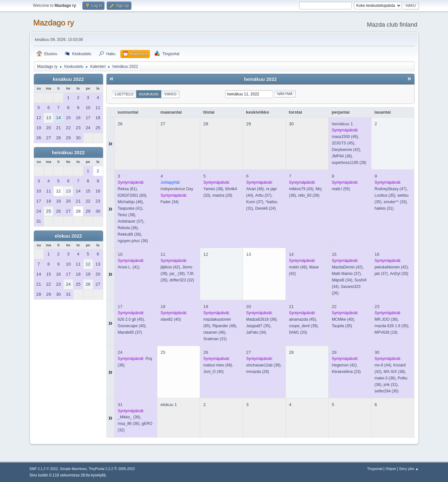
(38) (342, 156)
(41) (130, 208)
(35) (385, 195)
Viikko (170, 94)
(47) (391, 189)
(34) (170, 202)
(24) (266, 208)
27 (163, 124)
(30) (387, 391)
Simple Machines (73, 469)
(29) (222, 195)
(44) (383, 365)
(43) (301, 189)
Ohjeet (391, 469)
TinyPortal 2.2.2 (101, 469)
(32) (182, 280)
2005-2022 (127, 469)
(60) (132, 195)
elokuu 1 (169, 405)
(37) (131, 221)
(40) (132, 326)
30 (291, 124)
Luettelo (124, 94)
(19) (386, 332)
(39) (309, 195)
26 (120, 124)
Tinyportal (375, 469)
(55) (341, 189)
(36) (128, 228)
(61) (127, 189)
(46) (130, 202)
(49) (345, 137)
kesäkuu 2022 (68, 79)
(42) (346, 150)
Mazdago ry (54, 23)
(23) (346, 372)
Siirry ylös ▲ (409, 469)
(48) (224, 326)
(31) (384, 208)
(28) (349, 163)
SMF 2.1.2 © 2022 (44, 469)
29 (249, 124)
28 (206, 124)
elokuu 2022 (68, 236)
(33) (395, 202)
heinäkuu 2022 (68, 153)
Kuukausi (149, 94)
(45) (343, 143)
